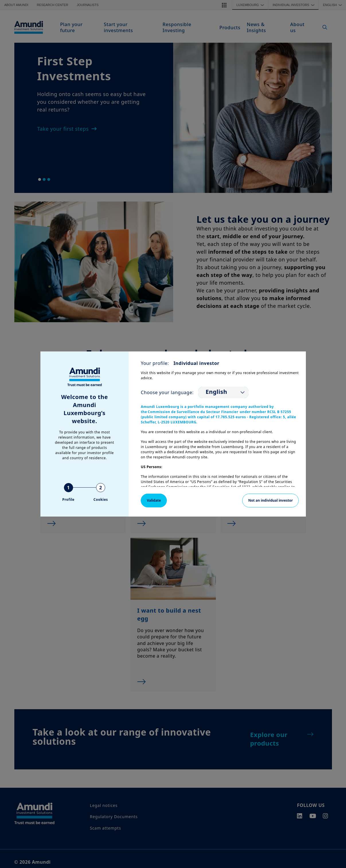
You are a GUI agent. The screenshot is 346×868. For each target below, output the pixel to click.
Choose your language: (167, 392)
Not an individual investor (270, 500)
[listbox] (223, 392)
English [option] (216, 392)
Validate (154, 500)
